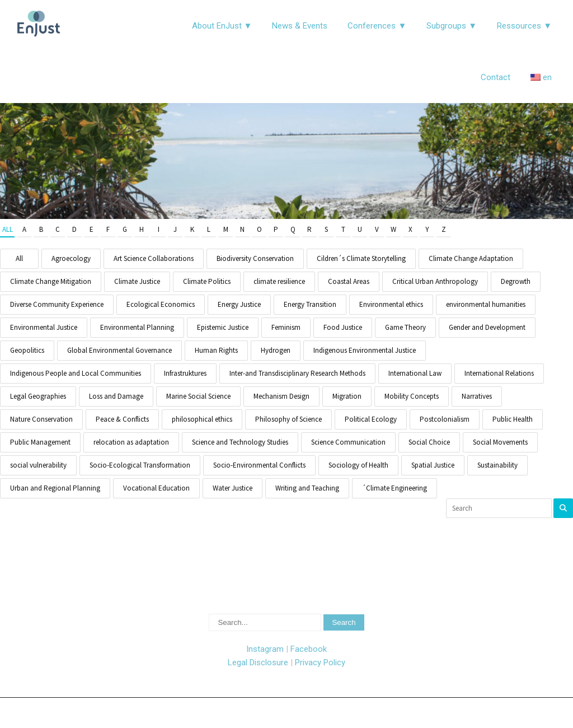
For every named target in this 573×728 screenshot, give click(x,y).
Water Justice (233, 488)
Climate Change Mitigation (51, 281)
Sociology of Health (358, 465)
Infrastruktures (185, 373)
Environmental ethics (391, 304)
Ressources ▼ (524, 26)
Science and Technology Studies (240, 442)
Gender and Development (487, 327)
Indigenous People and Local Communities (76, 373)
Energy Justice (239, 304)
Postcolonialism (445, 419)
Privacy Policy (320, 662)
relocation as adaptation (131, 442)
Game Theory (405, 327)
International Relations (499, 373)
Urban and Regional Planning (55, 488)
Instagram (265, 649)
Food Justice (343, 327)
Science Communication (348, 442)
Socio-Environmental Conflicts (259, 465)
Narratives (477, 396)
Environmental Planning (137, 327)
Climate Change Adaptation (471, 258)
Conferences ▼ (377, 26)
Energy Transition (310, 304)
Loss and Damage (116, 396)
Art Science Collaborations (154, 258)
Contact (495, 77)
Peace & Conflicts (122, 419)
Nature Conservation (41, 419)
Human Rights (216, 350)
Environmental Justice (44, 327)
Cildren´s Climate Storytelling (361, 258)
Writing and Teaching (307, 488)
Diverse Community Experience (57, 304)
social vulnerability (38, 465)
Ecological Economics (161, 304)
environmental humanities (486, 304)
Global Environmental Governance (119, 350)
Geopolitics (27, 350)
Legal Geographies (38, 396)
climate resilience (279, 281)
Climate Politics (207, 281)
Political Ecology (371, 419)
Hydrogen (276, 350)
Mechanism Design (281, 396)
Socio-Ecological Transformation (140, 465)
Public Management (40, 442)
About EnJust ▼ (222, 26)
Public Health (513, 419)
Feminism (286, 327)
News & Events (300, 26)
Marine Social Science (198, 396)
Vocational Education (156, 488)
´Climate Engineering (394, 488)
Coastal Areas (349, 281)
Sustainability (497, 465)
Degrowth (516, 281)
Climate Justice (137, 281)
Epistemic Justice (223, 327)
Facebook (309, 649)
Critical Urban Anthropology (435, 281)
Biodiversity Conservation (255, 258)
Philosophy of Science (288, 419)
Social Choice (429, 442)
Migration (347, 396)
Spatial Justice (433, 465)
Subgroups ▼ (452, 26)
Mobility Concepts (412, 396)
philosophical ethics (202, 419)
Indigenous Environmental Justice (365, 350)
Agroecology (71, 258)
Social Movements (500, 442)
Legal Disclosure (258, 662)
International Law (415, 373)
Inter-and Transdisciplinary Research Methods (297, 373)
